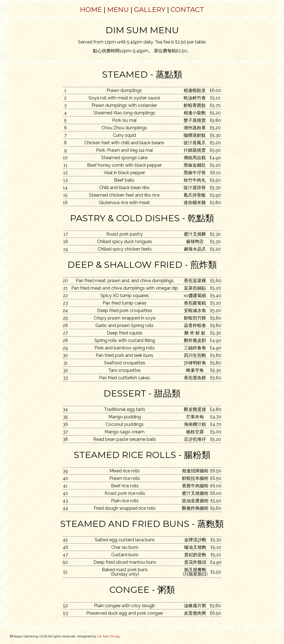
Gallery (150, 10)
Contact (187, 10)
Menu (118, 10)
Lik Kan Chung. (109, 636)
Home (91, 10)
